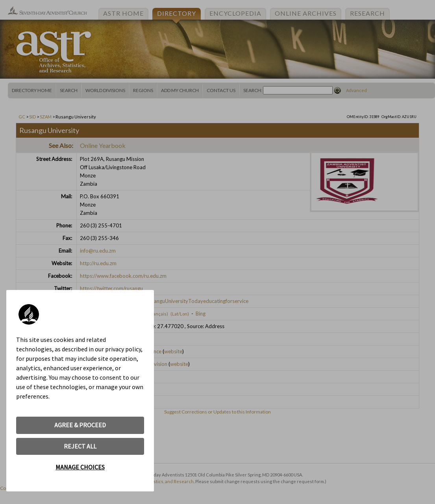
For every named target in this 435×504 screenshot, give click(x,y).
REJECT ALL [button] (80, 446)
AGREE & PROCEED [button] (80, 425)
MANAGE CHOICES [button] (80, 467)
